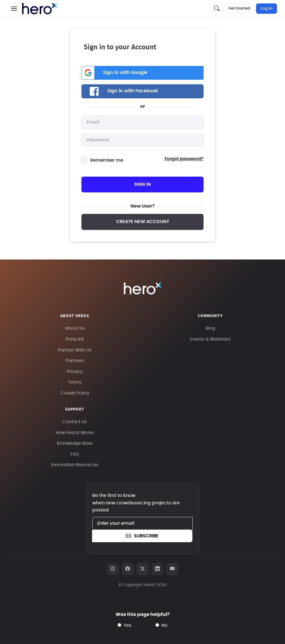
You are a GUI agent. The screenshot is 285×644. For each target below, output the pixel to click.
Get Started (239, 8)
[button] (14, 9)
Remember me (107, 160)
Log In (267, 9)
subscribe (142, 536)
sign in (142, 184)
